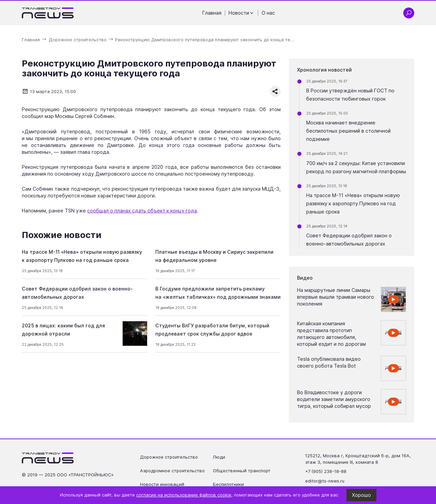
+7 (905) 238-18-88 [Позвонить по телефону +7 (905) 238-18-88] (326, 471)
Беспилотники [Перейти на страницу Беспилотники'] (228, 484)
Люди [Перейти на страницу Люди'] (219, 457)
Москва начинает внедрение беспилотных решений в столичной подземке (348, 131)
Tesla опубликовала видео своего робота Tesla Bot (329, 362)
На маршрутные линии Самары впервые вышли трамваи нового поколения (336, 297)
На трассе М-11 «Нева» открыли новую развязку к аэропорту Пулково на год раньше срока (353, 203)
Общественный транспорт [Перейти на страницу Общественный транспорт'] (242, 471)
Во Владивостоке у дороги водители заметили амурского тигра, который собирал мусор (334, 399)
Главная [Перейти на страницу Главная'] (212, 13)
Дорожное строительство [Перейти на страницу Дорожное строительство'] (169, 457)
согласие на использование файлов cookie (184, 495)
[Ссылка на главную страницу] (48, 13)
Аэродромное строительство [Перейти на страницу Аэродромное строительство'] (172, 471)
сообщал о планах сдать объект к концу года (142, 211)
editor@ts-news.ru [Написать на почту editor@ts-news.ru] (325, 481)
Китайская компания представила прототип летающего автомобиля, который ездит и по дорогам (331, 334)
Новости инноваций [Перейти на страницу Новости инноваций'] (162, 484)
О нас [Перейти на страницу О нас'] (268, 13)
